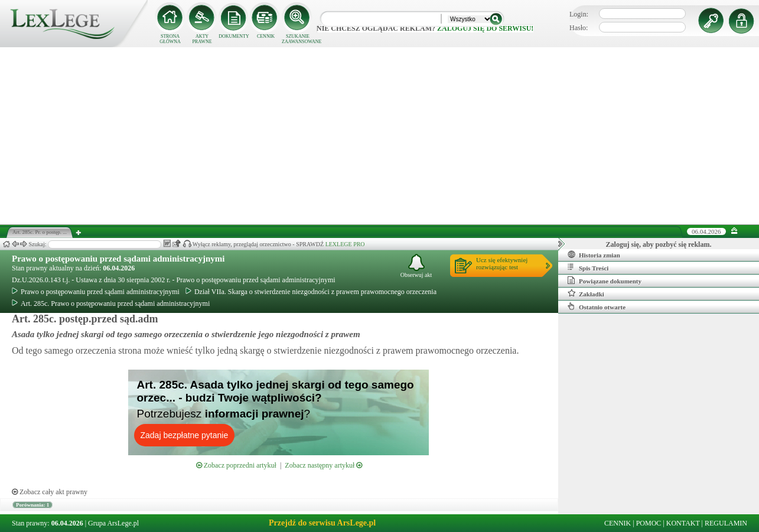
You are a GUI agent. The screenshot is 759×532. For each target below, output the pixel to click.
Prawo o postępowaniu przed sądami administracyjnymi (118, 259)
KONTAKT (683, 523)
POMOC (649, 523)
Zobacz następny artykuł (323, 465)
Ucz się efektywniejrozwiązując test (502, 263)
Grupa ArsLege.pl (113, 523)
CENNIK (266, 36)
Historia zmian (594, 254)
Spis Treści (588, 267)
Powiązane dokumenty (605, 280)
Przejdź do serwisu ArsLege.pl (322, 523)
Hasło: (579, 28)
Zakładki (586, 293)
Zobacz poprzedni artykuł (236, 465)
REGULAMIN (726, 523)
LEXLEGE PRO (345, 244)
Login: (579, 14)
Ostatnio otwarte (597, 306)
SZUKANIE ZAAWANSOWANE (298, 39)
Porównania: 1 (32, 505)
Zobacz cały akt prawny (50, 492)
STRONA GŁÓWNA (170, 39)
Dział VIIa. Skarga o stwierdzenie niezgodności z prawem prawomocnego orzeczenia (311, 292)
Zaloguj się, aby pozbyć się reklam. (659, 244)
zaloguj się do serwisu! (485, 28)
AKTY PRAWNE (202, 39)
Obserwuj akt (416, 266)
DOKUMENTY (234, 36)
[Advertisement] (380, 136)
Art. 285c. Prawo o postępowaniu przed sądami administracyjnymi (111, 303)
